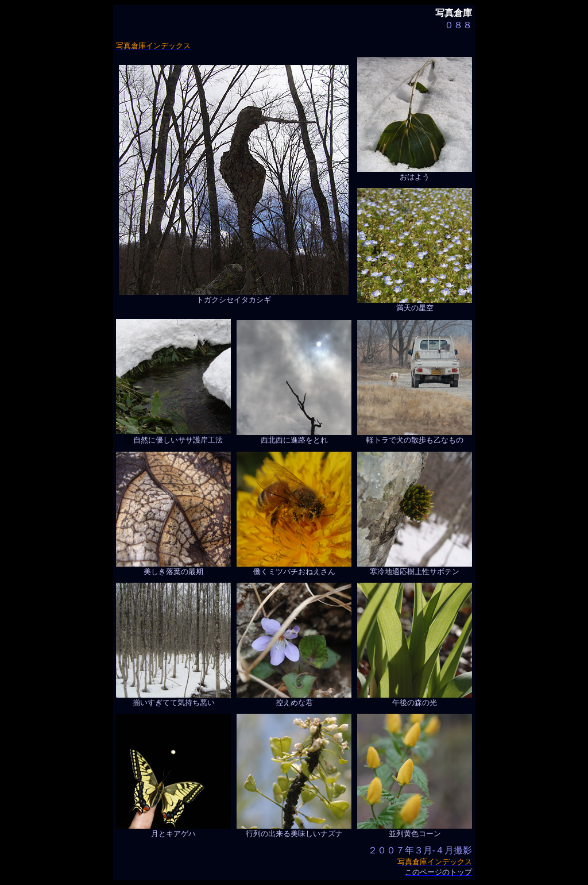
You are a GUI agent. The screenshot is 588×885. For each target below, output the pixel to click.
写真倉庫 (454, 13)
